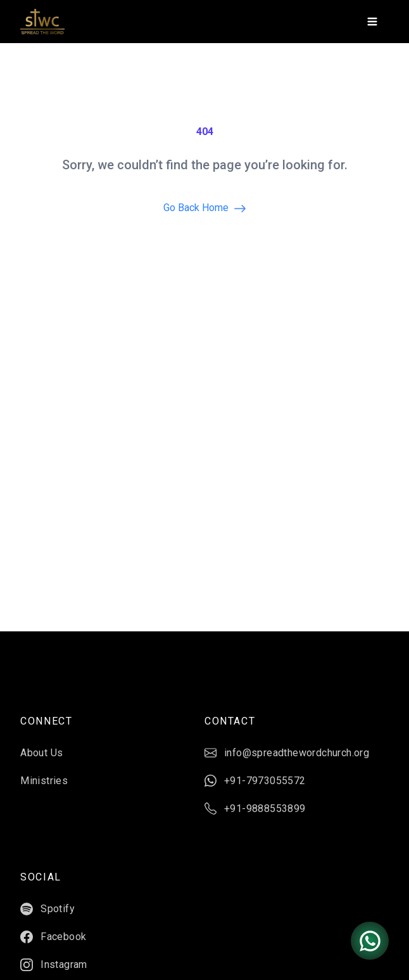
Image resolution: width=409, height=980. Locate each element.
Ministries (44, 781)
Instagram (54, 965)
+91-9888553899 (255, 809)
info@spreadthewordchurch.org (287, 753)
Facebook (53, 937)
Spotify (47, 909)
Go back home (205, 208)
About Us (41, 753)
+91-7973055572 (255, 781)
